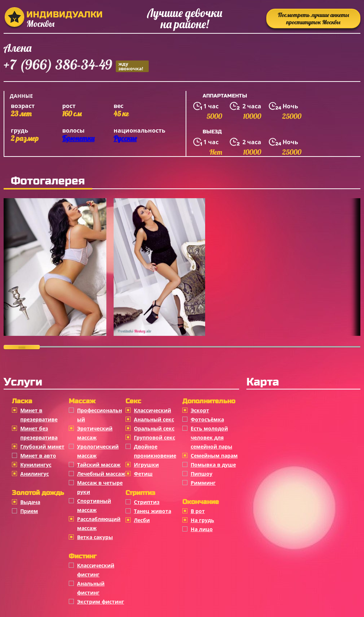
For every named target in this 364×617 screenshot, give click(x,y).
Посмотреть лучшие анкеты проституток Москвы (314, 18)
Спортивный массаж (94, 505)
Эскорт (200, 410)
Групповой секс (155, 437)
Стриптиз (147, 502)
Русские (125, 138)
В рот (198, 511)
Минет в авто (38, 456)
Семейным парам (214, 456)
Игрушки (146, 465)
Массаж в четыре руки (100, 487)
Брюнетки (78, 138)
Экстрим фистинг (101, 602)
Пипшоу (202, 474)
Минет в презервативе (39, 415)
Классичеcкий (153, 410)
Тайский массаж (99, 465)
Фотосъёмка (207, 419)
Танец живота (153, 511)
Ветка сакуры (95, 537)
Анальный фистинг (91, 588)
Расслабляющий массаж (99, 524)
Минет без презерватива (39, 433)
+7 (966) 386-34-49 (76, 66)
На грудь (202, 520)
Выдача (30, 502)
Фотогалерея (48, 181)
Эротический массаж (95, 433)
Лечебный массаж (101, 474)
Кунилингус (36, 465)
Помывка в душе (213, 465)
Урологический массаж (98, 451)
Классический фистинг (96, 570)
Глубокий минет (42, 447)
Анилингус (35, 474)
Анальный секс (154, 419)
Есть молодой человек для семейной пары (211, 437)
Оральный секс (154, 428)
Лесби (142, 520)
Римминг (203, 483)
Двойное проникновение (155, 451)
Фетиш (143, 474)
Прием (29, 511)
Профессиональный (100, 415)
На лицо (202, 529)
